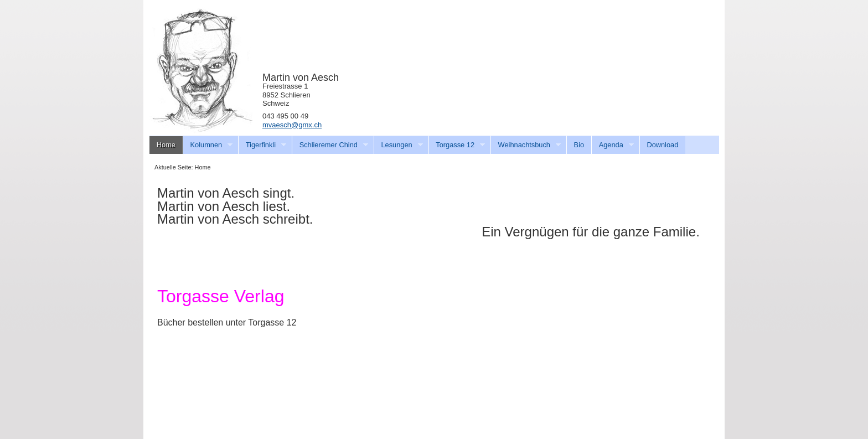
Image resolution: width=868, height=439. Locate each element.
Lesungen (398, 145)
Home (166, 145)
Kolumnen (208, 145)
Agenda (613, 145)
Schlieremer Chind (330, 145)
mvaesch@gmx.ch (292, 125)
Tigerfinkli (262, 145)
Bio (579, 145)
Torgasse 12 (457, 145)
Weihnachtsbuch (526, 145)
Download (662, 145)
